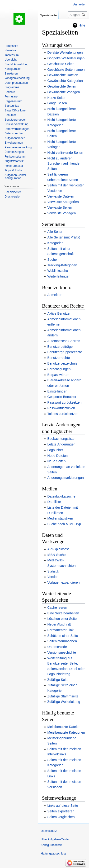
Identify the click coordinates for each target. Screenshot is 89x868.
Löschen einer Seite (62, 619)
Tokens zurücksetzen (63, 414)
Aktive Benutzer (59, 313)
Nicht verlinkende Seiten (65, 153)
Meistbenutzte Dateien (64, 727)
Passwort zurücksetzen (64, 402)
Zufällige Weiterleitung (64, 702)
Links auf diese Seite (63, 806)
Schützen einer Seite (63, 636)
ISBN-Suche (56, 555)
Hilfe (82, 25)
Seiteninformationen (62, 641)
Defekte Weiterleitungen (65, 53)
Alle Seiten (55, 232)
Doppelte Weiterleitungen (66, 58)
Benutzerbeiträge (60, 347)
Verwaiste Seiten (60, 207)
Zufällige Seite (58, 680)
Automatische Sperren (64, 341)
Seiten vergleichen (61, 817)
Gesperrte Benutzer (62, 397)
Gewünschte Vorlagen (63, 92)
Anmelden (55, 295)
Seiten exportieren (61, 811)
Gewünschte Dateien (63, 75)
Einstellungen (57, 391)
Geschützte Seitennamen (66, 70)
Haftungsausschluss (54, 854)
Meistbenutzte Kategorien (66, 732)
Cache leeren (57, 608)
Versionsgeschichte (62, 652)
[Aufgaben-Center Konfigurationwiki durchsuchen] (78, 15)
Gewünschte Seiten (62, 86)
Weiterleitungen (59, 276)
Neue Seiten (56, 461)
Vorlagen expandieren (63, 582)
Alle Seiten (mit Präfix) (64, 237)
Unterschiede (57, 647)
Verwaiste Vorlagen (61, 213)
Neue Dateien (57, 456)
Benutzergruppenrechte (65, 352)
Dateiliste (54, 502)
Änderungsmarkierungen (65, 478)
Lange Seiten (57, 103)
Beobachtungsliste (61, 439)
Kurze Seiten (57, 98)
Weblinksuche (58, 271)
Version (53, 577)
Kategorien (55, 243)
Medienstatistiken (60, 518)
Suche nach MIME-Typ (64, 524)
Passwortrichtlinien (61, 408)
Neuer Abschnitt (59, 624)
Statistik (53, 571)
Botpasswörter (58, 375)
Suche (52, 260)
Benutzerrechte (59, 358)
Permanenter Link (60, 630)
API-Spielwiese (58, 549)
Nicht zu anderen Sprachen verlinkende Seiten (63, 164)
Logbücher (55, 450)
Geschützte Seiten (61, 64)
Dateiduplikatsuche (61, 496)
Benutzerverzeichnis (62, 363)
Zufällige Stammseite (63, 696)
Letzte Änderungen (61, 444)
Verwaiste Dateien (61, 196)
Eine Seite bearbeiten (63, 613)
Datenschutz (49, 831)
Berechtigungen (59, 369)
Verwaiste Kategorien (63, 202)
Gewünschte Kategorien (65, 81)
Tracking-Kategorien (62, 265)
